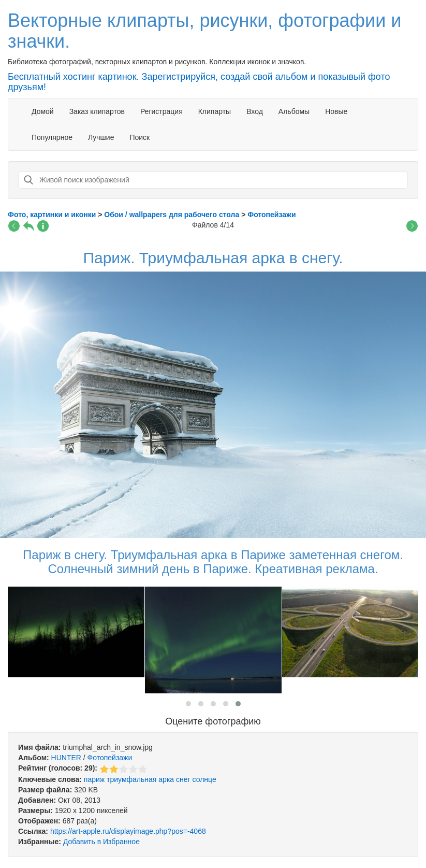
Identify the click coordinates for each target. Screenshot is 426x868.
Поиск (139, 137)
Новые (336, 111)
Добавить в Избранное (101, 842)
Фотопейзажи (110, 758)
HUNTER (66, 758)
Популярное (52, 137)
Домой (43, 111)
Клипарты (215, 111)
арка (166, 779)
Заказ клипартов (97, 111)
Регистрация (161, 111)
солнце (204, 779)
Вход (255, 111)
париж (94, 779)
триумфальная (131, 779)
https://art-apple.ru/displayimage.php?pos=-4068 (128, 831)
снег (183, 779)
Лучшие (101, 137)
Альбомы (294, 111)
